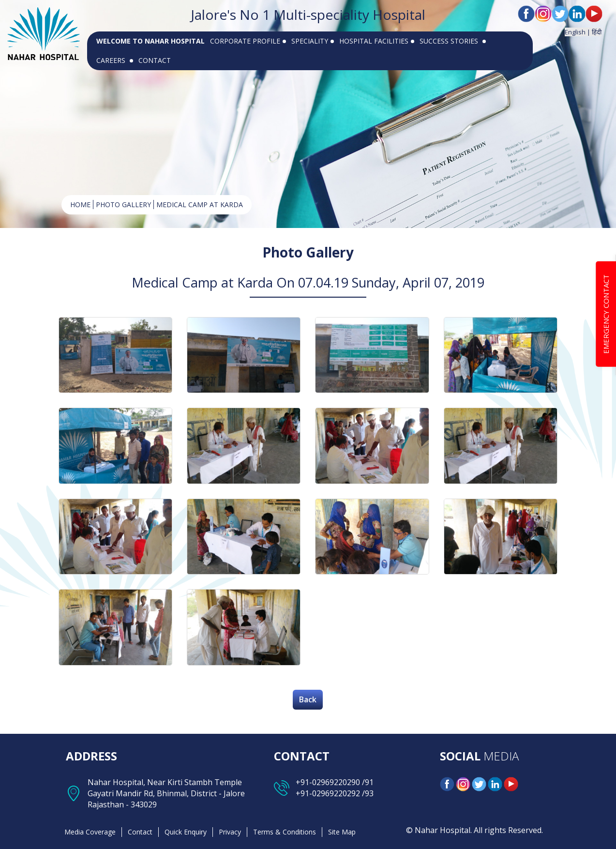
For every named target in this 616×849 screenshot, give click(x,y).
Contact (140, 832)
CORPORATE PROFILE (248, 41)
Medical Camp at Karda (200, 205)
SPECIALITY (313, 41)
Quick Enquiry (186, 832)
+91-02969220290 (328, 782)
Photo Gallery (123, 205)
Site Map (342, 832)
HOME (80, 205)
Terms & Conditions (285, 832)
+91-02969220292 (328, 793)
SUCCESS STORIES (453, 41)
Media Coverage (90, 832)
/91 (367, 782)
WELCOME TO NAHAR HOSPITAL (150, 41)
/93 (367, 793)
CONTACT (155, 60)
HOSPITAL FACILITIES (377, 41)
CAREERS (115, 60)
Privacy (230, 832)
